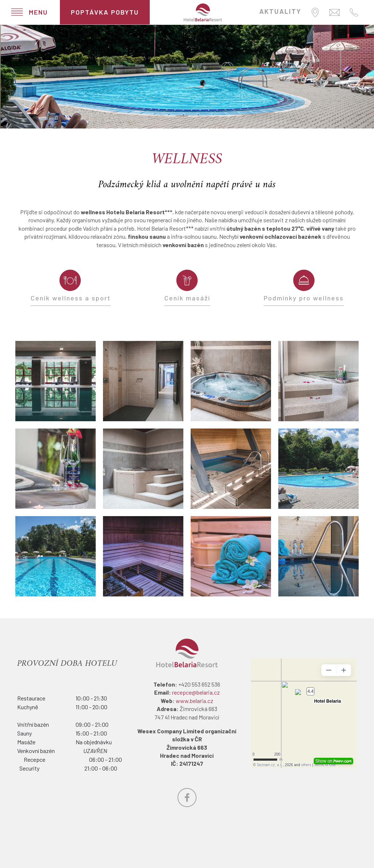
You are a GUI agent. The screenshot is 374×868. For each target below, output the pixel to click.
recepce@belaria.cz (196, 692)
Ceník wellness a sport (71, 298)
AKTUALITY (280, 11)
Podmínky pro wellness (304, 298)
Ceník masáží (187, 298)
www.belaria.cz (194, 701)
